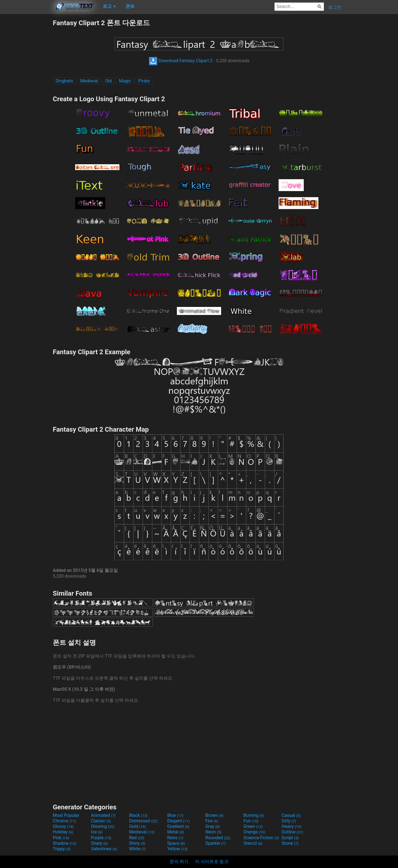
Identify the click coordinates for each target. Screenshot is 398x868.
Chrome (64, 821)
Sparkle (215, 843)
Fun (251, 821)
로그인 (335, 7)
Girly (289, 821)
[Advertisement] (26, 101)
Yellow (177, 849)
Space (176, 843)
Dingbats (64, 81)
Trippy (62, 849)
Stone (290, 843)
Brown (214, 815)
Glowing (103, 826)
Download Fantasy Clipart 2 (181, 61)
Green (253, 826)
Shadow (65, 843)
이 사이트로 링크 (212, 862)
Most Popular (66, 815)
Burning (254, 815)
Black (138, 815)
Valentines (104, 849)
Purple (101, 838)
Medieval (89, 81)
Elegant (178, 821)
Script (290, 838)
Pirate (144, 81)
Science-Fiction (261, 838)
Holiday (63, 832)
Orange (254, 832)
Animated (103, 815)
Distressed (143, 821)
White (138, 849)
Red (137, 838)
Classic (101, 821)
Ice (97, 832)
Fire (212, 821)
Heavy (291, 826)
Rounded (218, 838)
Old (108, 81)
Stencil (253, 843)
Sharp (99, 843)
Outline (292, 832)
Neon (213, 832)
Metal (176, 832)
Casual (291, 815)
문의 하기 (179, 862)
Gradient (178, 826)
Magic (125, 81)
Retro (175, 838)
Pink (61, 838)
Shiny (137, 843)
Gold (138, 826)
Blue (175, 815)
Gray (213, 826)
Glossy (63, 826)
